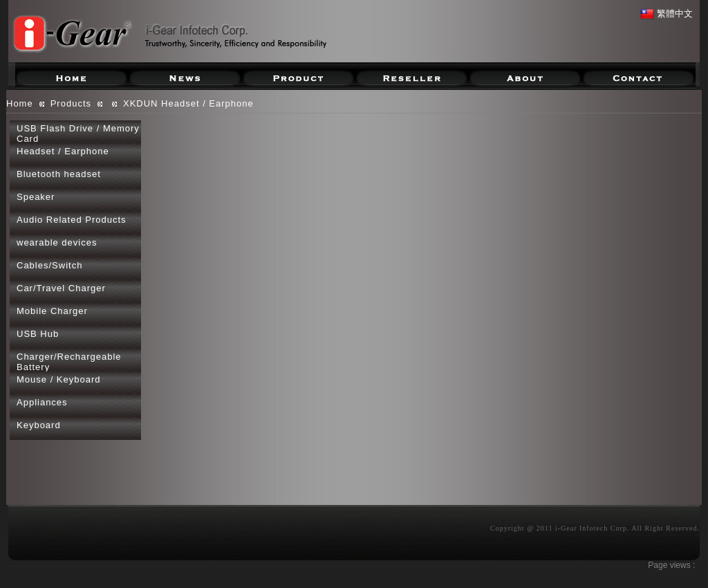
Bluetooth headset (59, 174)
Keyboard (39, 425)
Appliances (42, 402)
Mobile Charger (52, 311)
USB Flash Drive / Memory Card (78, 133)
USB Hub (38, 334)
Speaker (36, 197)
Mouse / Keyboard (59, 379)
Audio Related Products (72, 220)
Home (20, 103)
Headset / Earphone (63, 151)
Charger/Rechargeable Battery (69, 361)
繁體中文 (667, 13)
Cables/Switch (49, 265)
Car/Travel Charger (61, 288)
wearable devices (57, 242)
